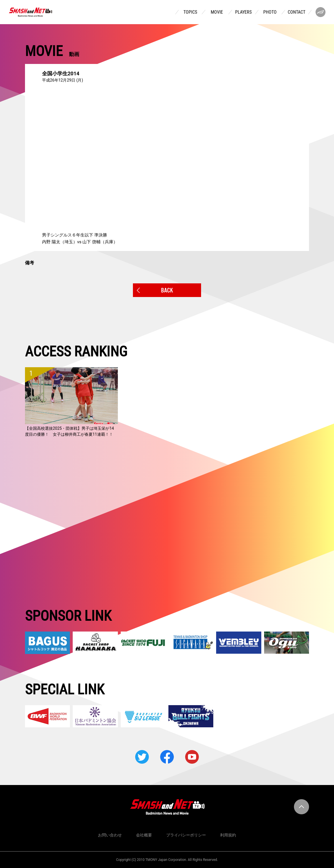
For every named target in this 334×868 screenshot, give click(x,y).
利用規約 (228, 835)
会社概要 (144, 835)
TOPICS (190, 12)
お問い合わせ (110, 835)
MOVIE (217, 12)
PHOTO (270, 12)
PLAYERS (243, 12)
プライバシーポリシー (186, 835)
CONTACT (297, 12)
